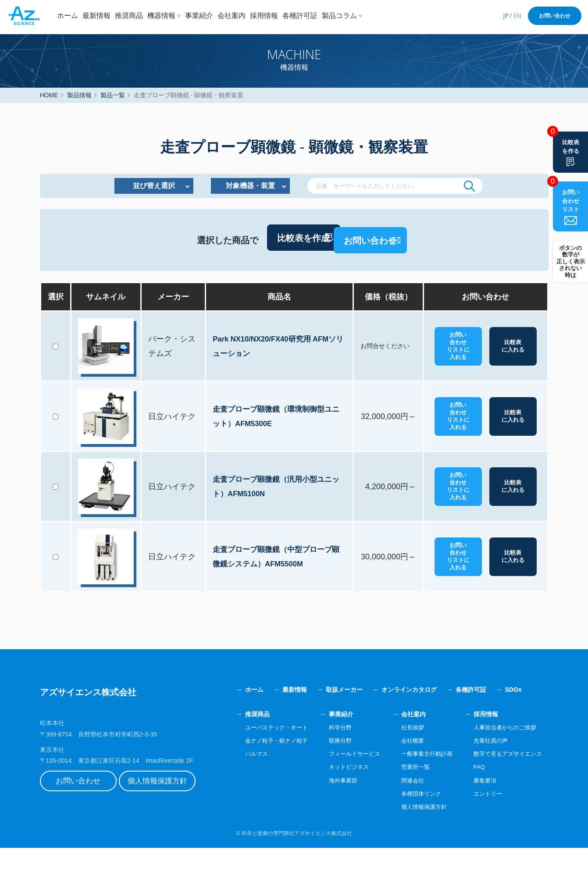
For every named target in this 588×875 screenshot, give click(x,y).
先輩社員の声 (487, 767)
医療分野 (328, 767)
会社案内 (232, 16)
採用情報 (264, 16)
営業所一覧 (407, 794)
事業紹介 (199, 16)
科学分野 (328, 754)
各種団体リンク (413, 820)
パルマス (239, 781)
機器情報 (161, 16)
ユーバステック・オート (261, 754)
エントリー (484, 820)
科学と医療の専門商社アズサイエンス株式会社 (297, 860)
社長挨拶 (404, 754)
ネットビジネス (337, 794)
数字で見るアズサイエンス (505, 781)
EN (517, 16)
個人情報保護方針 (169, 810)
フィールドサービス (343, 781)
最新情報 (96, 16)
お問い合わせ (555, 16)
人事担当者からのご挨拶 (502, 754)
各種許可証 (300, 16)
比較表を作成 (263, 270)
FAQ (474, 794)
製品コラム (339, 16)
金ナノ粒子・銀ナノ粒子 (261, 767)
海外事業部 (331, 807)
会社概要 (404, 767)
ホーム (68, 16)
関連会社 (404, 807)
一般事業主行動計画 (420, 781)
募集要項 (481, 807)
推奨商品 (129, 16)
